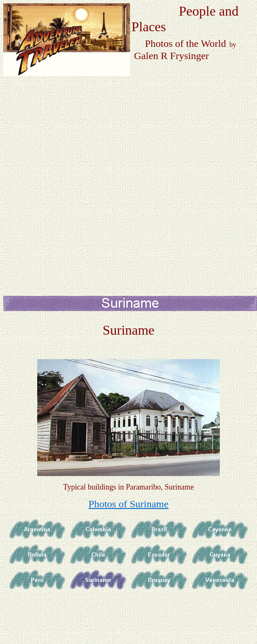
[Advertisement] (97, 173)
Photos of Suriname (128, 504)
